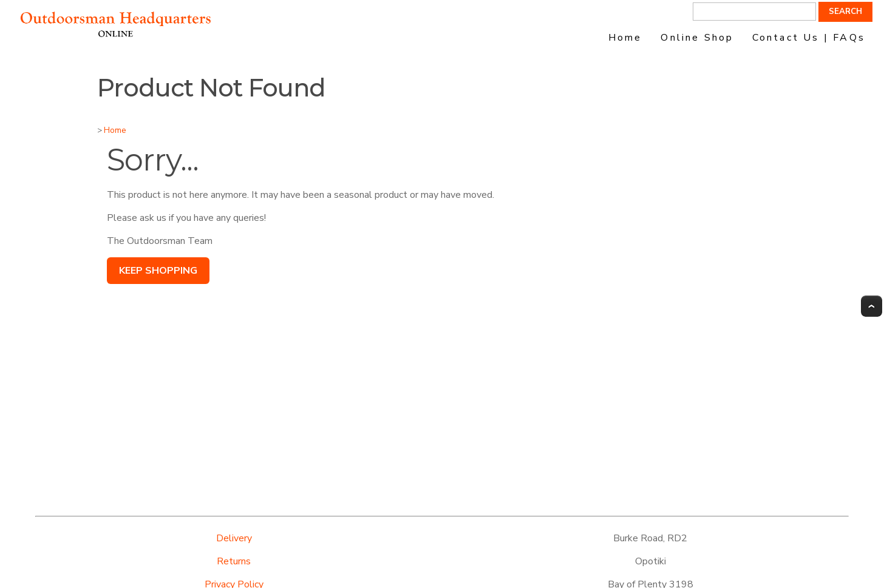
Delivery (234, 538)
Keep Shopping (158, 271)
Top (872, 306)
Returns (234, 561)
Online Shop (697, 38)
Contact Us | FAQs (809, 38)
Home (625, 38)
